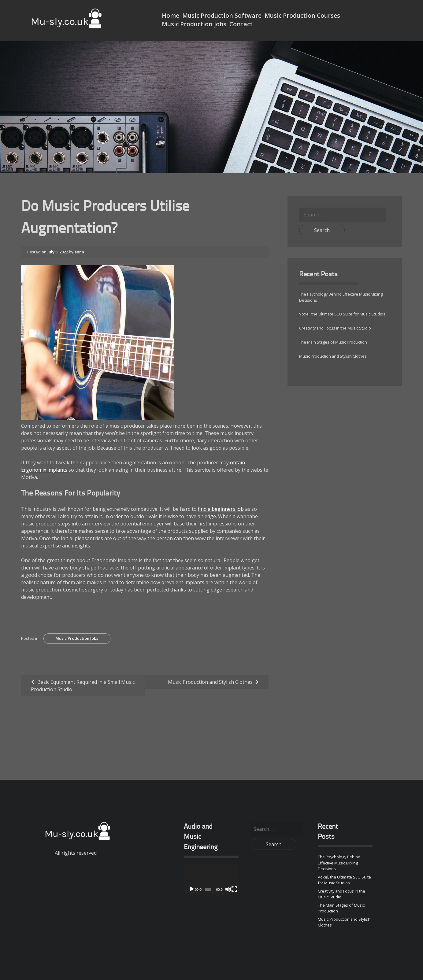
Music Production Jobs (194, 24)
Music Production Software (222, 15)
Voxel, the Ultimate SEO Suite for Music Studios (342, 314)
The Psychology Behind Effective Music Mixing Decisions (339, 863)
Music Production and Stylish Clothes (210, 682)
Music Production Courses (302, 15)
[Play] (192, 889)
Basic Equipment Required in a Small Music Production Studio (83, 686)
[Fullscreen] (234, 889)
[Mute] (228, 889)
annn (79, 252)
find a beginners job (221, 509)
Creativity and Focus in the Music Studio (335, 328)
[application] (211, 880)
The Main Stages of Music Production (333, 342)
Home (171, 15)
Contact (241, 24)
